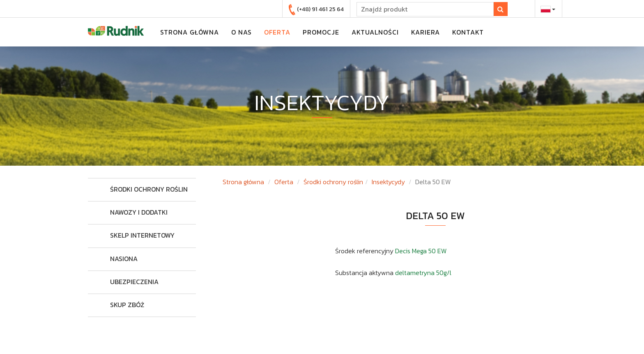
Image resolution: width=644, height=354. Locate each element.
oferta (277, 32)
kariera (425, 32)
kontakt (468, 32)
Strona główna (243, 182)
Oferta (284, 182)
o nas (241, 32)
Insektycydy (388, 182)
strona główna (190, 32)
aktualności (375, 32)
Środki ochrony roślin (333, 182)
